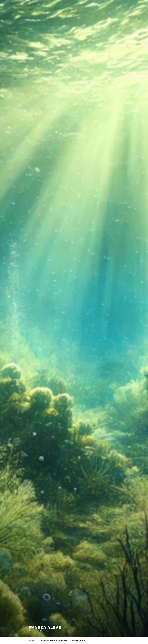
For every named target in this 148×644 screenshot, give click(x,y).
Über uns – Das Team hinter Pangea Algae (53, 640)
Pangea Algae (45, 627)
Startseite (32, 640)
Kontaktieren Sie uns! (78, 640)
